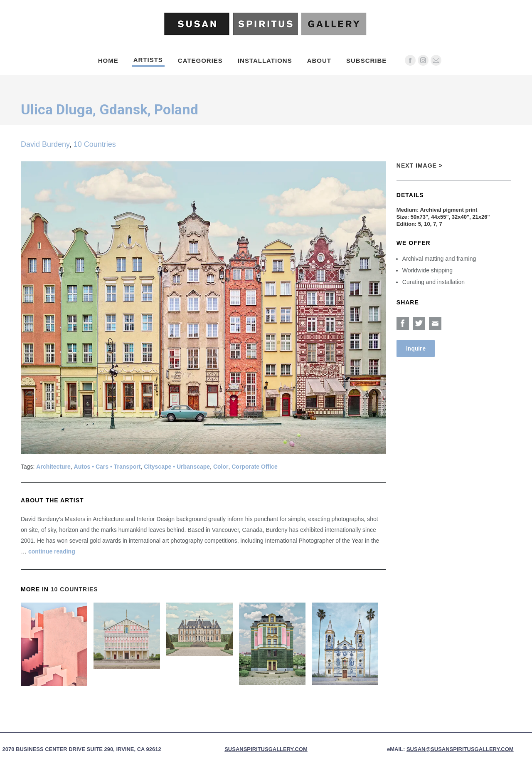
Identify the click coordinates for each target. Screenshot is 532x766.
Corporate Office (254, 467)
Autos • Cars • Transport (107, 467)
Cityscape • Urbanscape (177, 467)
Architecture (53, 467)
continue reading (52, 551)
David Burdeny (45, 144)
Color (221, 467)
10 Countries (95, 144)
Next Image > (420, 166)
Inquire (416, 348)
